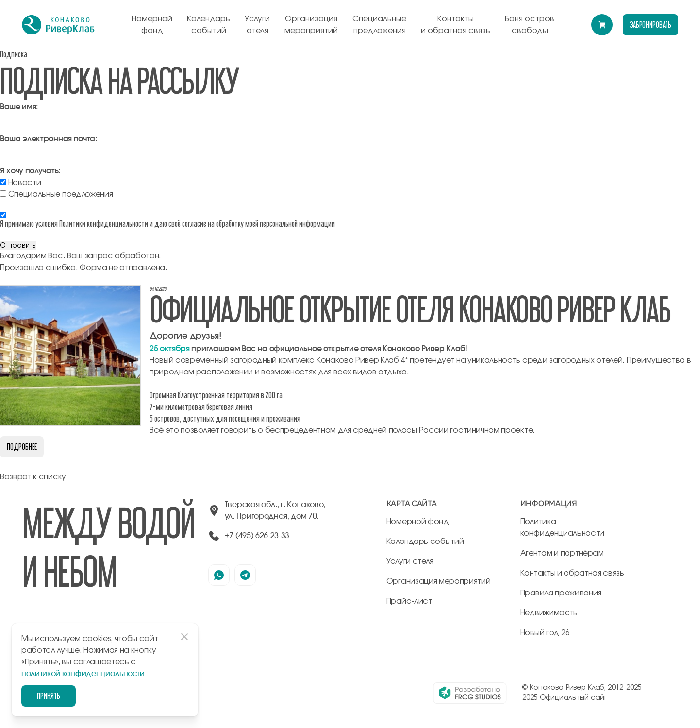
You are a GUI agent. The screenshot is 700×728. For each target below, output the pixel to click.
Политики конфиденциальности (104, 224)
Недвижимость (549, 613)
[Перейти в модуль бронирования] (602, 25)
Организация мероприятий (311, 25)
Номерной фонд (152, 25)
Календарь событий (208, 25)
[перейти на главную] (58, 25)
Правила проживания (561, 593)
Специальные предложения (379, 25)
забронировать (650, 25)
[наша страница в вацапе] (219, 575)
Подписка (14, 54)
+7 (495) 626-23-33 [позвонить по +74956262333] (257, 536)
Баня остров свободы (530, 25)
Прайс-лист (409, 601)
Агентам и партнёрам (562, 553)
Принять (49, 696)
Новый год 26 (545, 633)
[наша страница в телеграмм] (245, 575)
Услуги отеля (257, 25)
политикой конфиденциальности (83, 674)
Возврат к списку (33, 477)
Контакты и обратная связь (456, 25)
